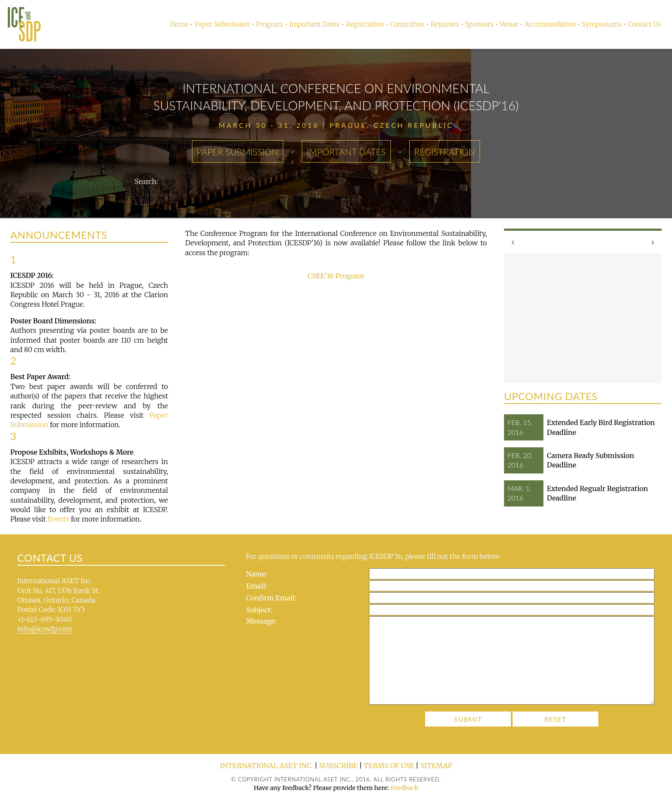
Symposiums (602, 24)
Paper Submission (222, 24)
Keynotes (444, 24)
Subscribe (339, 766)
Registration (365, 24)
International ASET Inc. (267, 766)
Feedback (404, 788)
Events (58, 519)
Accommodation (550, 24)
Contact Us (644, 24)
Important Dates (315, 24)
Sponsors (479, 24)
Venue (509, 24)
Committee (407, 24)
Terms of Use (389, 766)
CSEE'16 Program (336, 276)
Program (269, 24)
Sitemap (436, 766)
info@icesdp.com (45, 629)
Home (179, 24)
